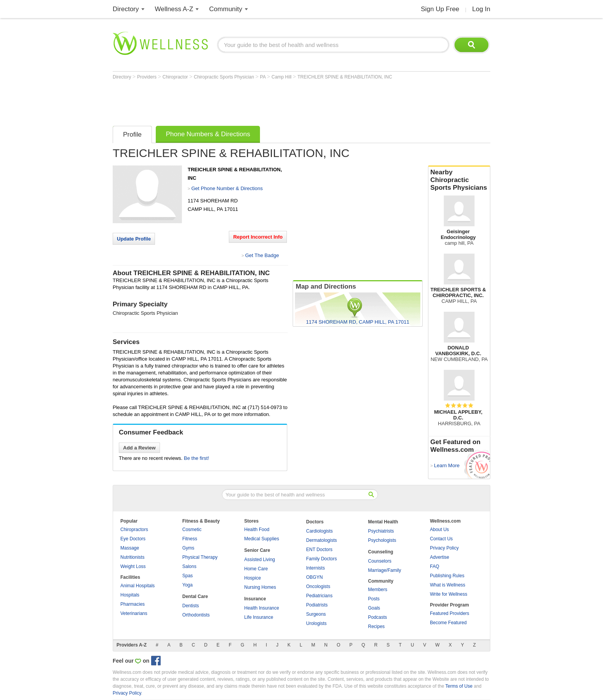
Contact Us (441, 539)
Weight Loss (133, 566)
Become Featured (448, 623)
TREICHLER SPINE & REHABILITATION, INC (345, 77)
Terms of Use (459, 686)
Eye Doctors (133, 539)
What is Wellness (448, 585)
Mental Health (383, 522)
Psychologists (382, 540)
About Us (439, 530)
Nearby (459, 180)
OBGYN (314, 577)
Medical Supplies (262, 539)
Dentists (191, 606)
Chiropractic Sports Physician (225, 77)
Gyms (188, 548)
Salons (189, 566)
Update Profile (134, 239)
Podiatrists (317, 605)
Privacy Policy (444, 548)
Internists (316, 568)
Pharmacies (132, 604)
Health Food (257, 530)
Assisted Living (260, 560)
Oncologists (318, 586)
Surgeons (316, 614)
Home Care (256, 569)
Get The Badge (262, 255)
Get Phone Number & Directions (227, 188)
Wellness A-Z (174, 9)
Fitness (190, 539)
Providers (147, 77)
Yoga (187, 585)
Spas (187, 576)
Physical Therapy (200, 557)
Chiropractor (176, 77)
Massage (130, 548)
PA (263, 77)
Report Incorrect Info (258, 237)
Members (378, 590)
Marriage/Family (385, 570)
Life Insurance (259, 617)
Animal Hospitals (137, 586)
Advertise (440, 557)
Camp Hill (282, 77)
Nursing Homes (260, 587)
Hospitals (130, 595)
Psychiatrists (381, 531)
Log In (481, 9)
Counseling (381, 552)
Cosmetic (192, 530)
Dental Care (195, 596)
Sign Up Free (440, 9)
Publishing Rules (447, 576)
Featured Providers (450, 613)
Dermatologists (321, 540)
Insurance (255, 599)
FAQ (435, 566)
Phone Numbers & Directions (208, 134)
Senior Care (257, 550)
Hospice (252, 578)
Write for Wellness (449, 594)
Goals (374, 608)
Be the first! (197, 458)
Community (226, 9)
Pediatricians (319, 596)
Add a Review (139, 448)
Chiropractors (134, 530)
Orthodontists (196, 615)
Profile (132, 134)
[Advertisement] (253, 101)
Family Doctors (321, 559)
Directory (126, 9)
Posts (374, 599)
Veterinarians (134, 613)
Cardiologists (319, 531)
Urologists (316, 623)
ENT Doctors (319, 550)
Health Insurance (262, 608)
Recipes (376, 626)
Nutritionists (132, 557)
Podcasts (377, 617)
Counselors (380, 561)
